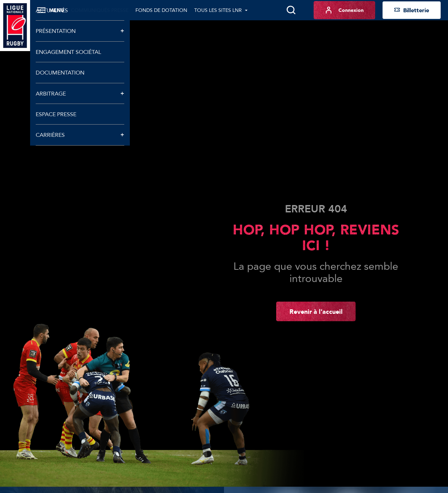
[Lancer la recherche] (291, 10)
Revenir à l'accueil (316, 311)
